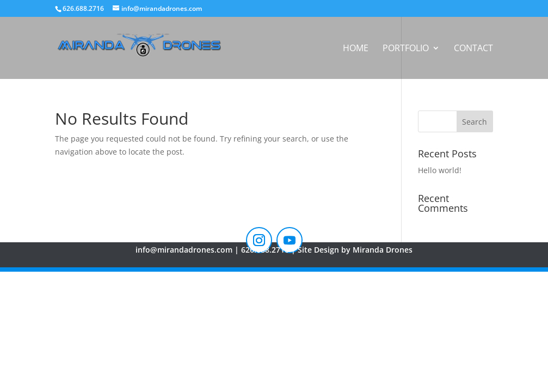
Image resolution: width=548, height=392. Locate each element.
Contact (473, 49)
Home (356, 49)
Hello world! (440, 170)
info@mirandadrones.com (184, 250)
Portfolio (406, 49)
